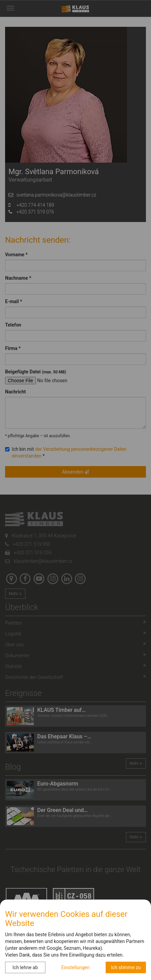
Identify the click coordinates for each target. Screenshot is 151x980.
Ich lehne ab (25, 967)
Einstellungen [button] (75, 967)
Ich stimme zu (126, 967)
